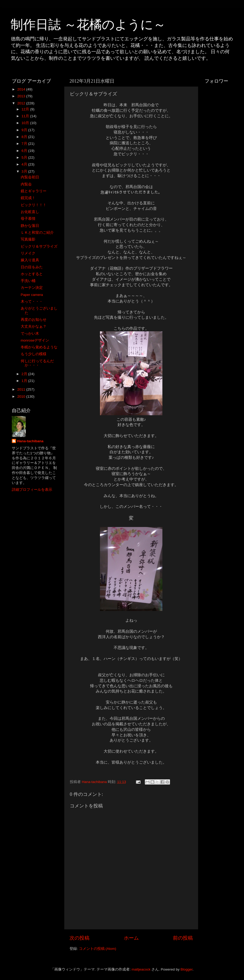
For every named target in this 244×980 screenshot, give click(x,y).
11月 (26, 116)
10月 (26, 123)
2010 (22, 396)
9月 (25, 130)
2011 (22, 389)
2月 (25, 374)
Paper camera (32, 295)
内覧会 (26, 184)
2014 (22, 89)
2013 (22, 96)
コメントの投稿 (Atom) (98, 949)
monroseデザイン (35, 340)
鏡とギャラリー (34, 191)
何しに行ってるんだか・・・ (37, 363)
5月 (25, 158)
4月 (25, 164)
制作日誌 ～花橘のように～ (88, 25)
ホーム (131, 938)
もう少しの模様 (34, 354)
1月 (25, 381)
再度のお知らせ (34, 320)
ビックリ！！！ (34, 205)
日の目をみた (32, 267)
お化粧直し (30, 212)
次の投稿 (79, 938)
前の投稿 (183, 938)
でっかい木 (30, 334)
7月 (25, 144)
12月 (26, 109)
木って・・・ (32, 302)
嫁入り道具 (30, 260)
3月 (25, 171)
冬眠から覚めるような (39, 347)
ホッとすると (32, 274)
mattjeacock (141, 969)
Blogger (187, 969)
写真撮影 (28, 239)
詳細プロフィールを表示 (32, 490)
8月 (25, 137)
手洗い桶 (28, 281)
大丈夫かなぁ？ (34, 326)
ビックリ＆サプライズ (39, 246)
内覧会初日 (30, 177)
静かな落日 (30, 226)
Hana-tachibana (30, 441)
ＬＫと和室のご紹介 (37, 233)
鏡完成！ (28, 198)
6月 (25, 151)
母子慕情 (28, 219)
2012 (22, 103)
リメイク (28, 253)
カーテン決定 (32, 288)
